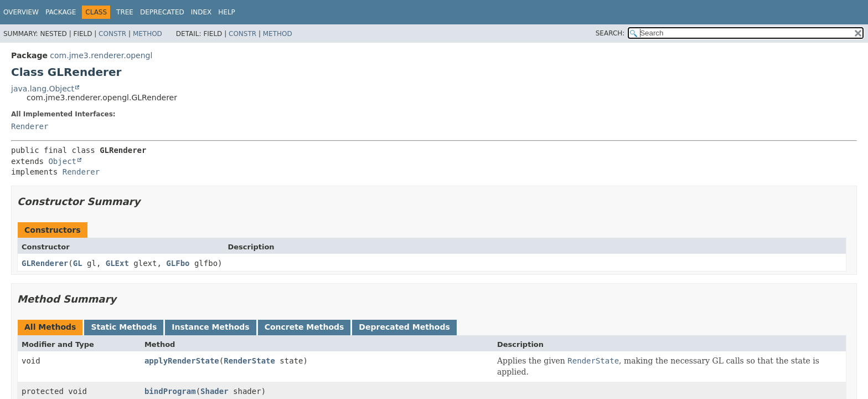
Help (227, 12)
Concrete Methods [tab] (304, 327)
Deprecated (162, 12)
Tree (125, 12)
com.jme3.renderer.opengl (101, 55)
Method (148, 34)
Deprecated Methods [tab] (404, 327)
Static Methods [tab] (124, 327)
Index (201, 12)
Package (61, 12)
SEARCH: (610, 33)
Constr (112, 34)
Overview (21, 12)
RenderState (249, 361)
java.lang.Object (43, 89)
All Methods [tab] (50, 327)
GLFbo (178, 263)
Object (62, 161)
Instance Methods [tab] (210, 327)
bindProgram (170, 391)
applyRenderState (182, 361)
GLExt (117, 263)
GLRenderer (45, 263)
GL (78, 263)
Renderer (30, 126)
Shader (215, 391)
